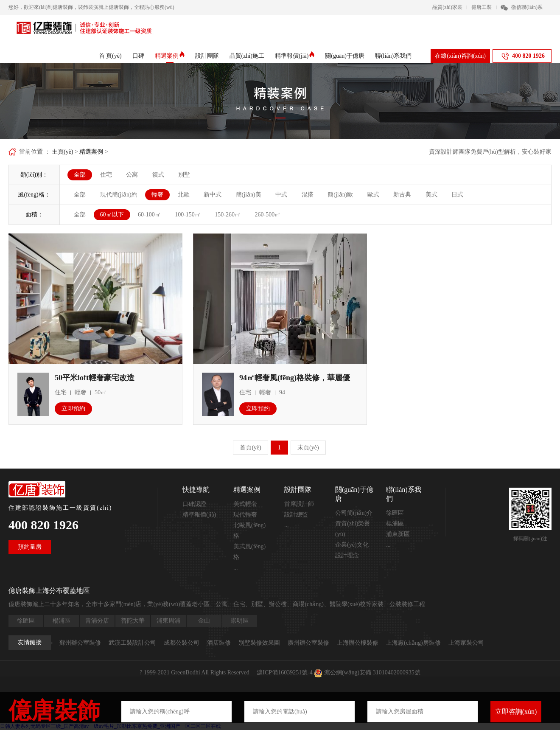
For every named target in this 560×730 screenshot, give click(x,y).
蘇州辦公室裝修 (80, 643)
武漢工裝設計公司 (132, 643)
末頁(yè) (308, 448)
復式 (158, 175)
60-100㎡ (149, 215)
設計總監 (296, 515)
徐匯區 (395, 513)
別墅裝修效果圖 (259, 643)
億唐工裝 (482, 7)
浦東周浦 (168, 621)
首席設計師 (299, 504)
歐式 (373, 195)
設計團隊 (207, 56)
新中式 (213, 195)
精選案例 (170, 56)
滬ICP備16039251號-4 (284, 672)
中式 (281, 195)
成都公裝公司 (182, 643)
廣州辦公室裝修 (308, 643)
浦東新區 (398, 534)
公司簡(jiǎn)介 (354, 513)
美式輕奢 (245, 504)
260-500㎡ (268, 215)
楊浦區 (395, 524)
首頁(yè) (251, 448)
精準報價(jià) (295, 56)
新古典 (402, 195)
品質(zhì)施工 (247, 56)
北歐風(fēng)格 (249, 531)
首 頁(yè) (110, 56)
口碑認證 (194, 504)
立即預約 (73, 409)
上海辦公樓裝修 (358, 643)
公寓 (132, 175)
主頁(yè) (63, 152)
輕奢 (157, 195)
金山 (204, 621)
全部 (80, 175)
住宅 (106, 175)
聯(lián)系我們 (393, 56)
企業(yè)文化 (352, 545)
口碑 (138, 56)
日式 (457, 195)
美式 (431, 195)
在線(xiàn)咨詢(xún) (460, 56)
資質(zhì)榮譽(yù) (353, 529)
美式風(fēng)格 (249, 552)
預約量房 (30, 547)
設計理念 (347, 555)
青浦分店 (97, 621)
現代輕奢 (245, 515)
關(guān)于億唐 (345, 56)
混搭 (308, 195)
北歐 (184, 195)
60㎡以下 (112, 215)
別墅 (184, 175)
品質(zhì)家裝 (447, 7)
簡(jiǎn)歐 (340, 195)
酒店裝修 (219, 643)
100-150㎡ (188, 215)
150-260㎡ (228, 215)
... (236, 568)
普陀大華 (133, 621)
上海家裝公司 (466, 643)
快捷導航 (196, 490)
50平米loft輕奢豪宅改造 (95, 378)
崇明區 (240, 621)
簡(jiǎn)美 (249, 195)
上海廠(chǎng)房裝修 (413, 643)
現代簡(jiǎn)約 (119, 195)
